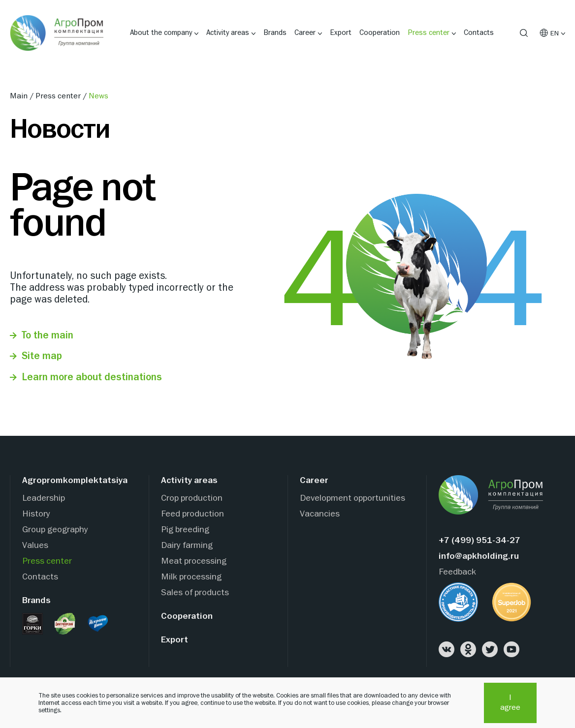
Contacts (479, 33)
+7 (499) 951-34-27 (479, 541)
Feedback (457, 572)
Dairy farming (187, 546)
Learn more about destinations (92, 378)
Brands (275, 33)
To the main (48, 336)
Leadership (44, 499)
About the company (161, 33)
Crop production (192, 499)
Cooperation (380, 33)
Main (20, 96)
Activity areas (228, 33)
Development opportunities (352, 499)
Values (35, 546)
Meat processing (194, 561)
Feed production (192, 514)
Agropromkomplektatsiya (75, 481)
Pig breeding (185, 530)
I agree (510, 703)
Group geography (55, 530)
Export (341, 33)
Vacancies (320, 514)
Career (305, 33)
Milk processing (191, 577)
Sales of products (195, 593)
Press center (429, 33)
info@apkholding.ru (479, 557)
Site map (42, 356)
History (36, 514)
